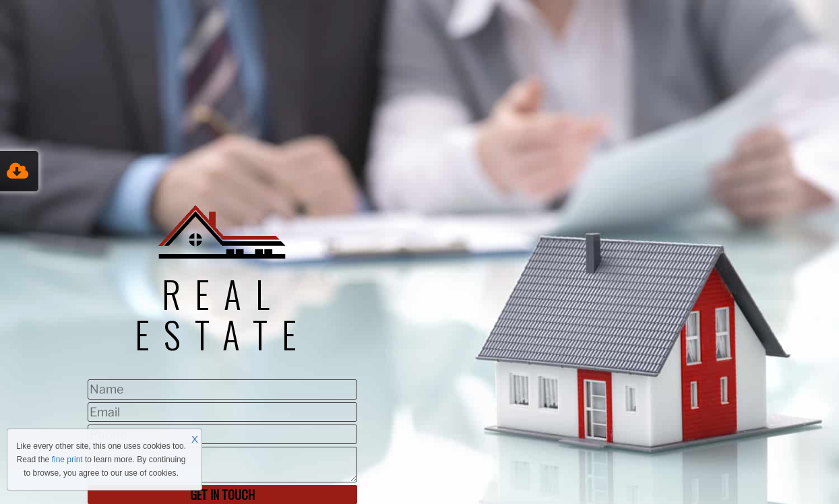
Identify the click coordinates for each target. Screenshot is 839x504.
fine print (67, 460)
